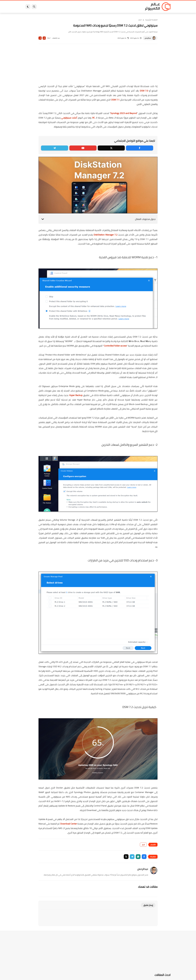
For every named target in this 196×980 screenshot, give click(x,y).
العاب (79, 7)
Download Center (69, 824)
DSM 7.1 (115, 100)
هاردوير (45, 7)
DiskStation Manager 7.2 (105, 235)
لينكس (87, 7)
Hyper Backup (76, 395)
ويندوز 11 (115, 7)
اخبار (140, 20)
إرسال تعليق (148, 905)
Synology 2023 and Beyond (124, 113)
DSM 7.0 (144, 91)
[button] (144, 857)
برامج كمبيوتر (135, 7)
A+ (44, 38)
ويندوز (124, 7)
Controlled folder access (115, 346)
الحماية (95, 7)
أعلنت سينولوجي (69, 118)
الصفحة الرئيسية (151, 20)
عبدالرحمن (148, 38)
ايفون (63, 7)
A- (40, 38)
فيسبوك (105, 7)
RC (94, 118)
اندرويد (71, 7)
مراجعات (54, 7)
